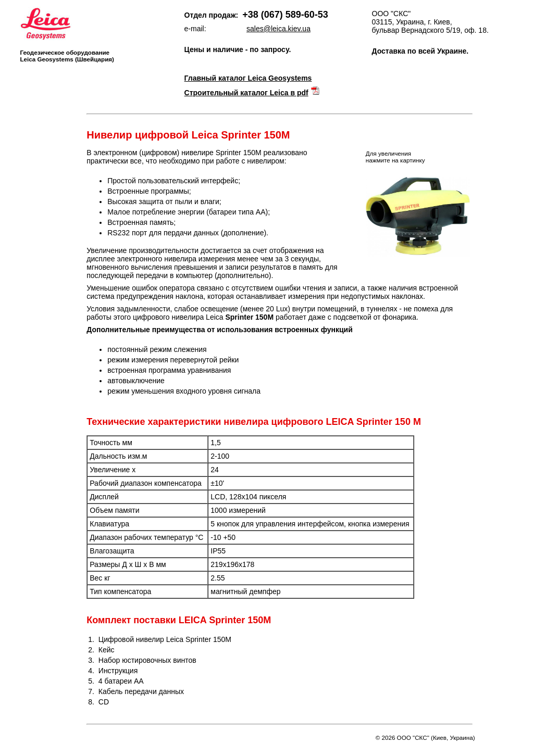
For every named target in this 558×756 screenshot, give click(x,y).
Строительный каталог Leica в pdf (246, 93)
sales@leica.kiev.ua (278, 29)
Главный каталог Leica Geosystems (248, 78)
